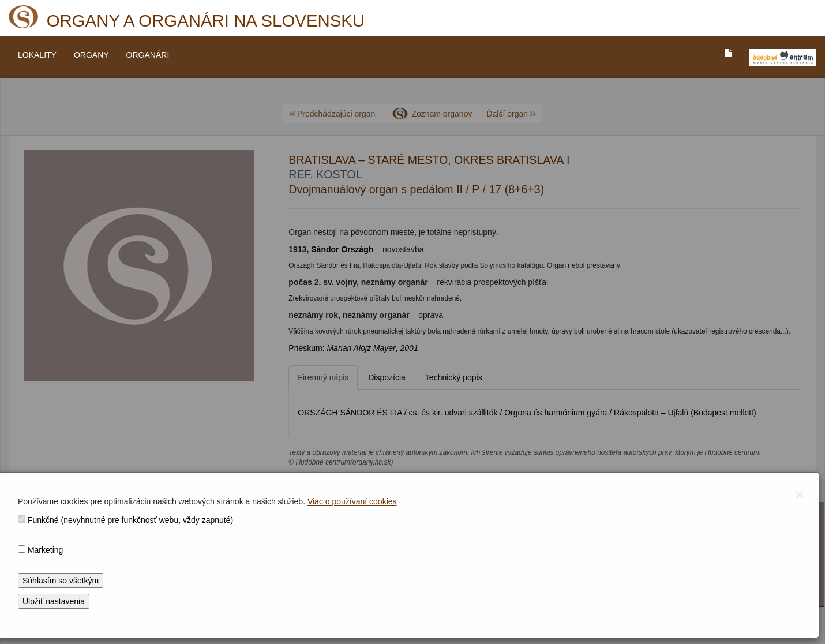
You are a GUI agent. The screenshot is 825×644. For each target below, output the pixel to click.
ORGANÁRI (148, 55)
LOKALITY (37, 55)
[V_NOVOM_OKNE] (783, 58)
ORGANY (91, 55)
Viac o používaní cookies (352, 501)
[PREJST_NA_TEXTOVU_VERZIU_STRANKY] (729, 53)
